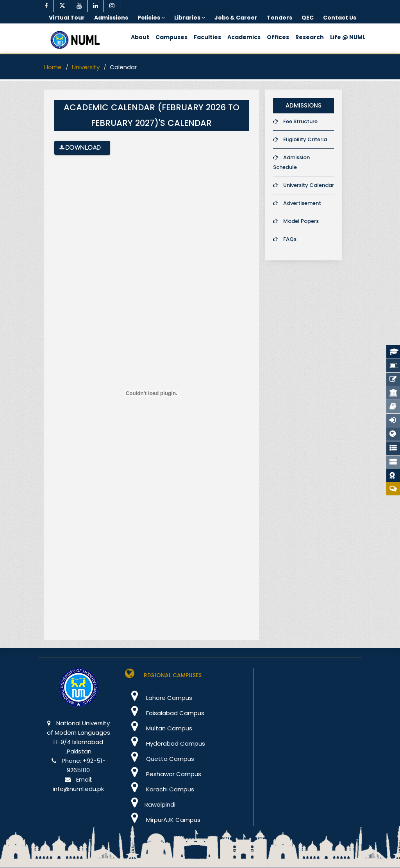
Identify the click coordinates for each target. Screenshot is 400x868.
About (140, 37)
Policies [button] (151, 18)
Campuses (171, 37)
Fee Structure (295, 121)
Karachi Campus (160, 789)
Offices (278, 37)
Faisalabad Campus (165, 713)
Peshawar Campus (163, 774)
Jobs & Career (236, 18)
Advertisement (297, 203)
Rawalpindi (150, 804)
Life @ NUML (348, 37)
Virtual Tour (67, 18)
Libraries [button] (190, 18)
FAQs (285, 239)
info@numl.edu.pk (78, 789)
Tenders (279, 18)
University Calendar (304, 185)
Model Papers (296, 221)
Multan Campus (159, 728)
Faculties (207, 37)
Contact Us (340, 18)
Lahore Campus (159, 698)
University (86, 67)
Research (310, 37)
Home (53, 67)
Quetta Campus (160, 759)
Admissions (111, 18)
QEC (308, 18)
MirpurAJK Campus (163, 820)
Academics (244, 37)
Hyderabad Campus (165, 743)
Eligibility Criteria (300, 139)
